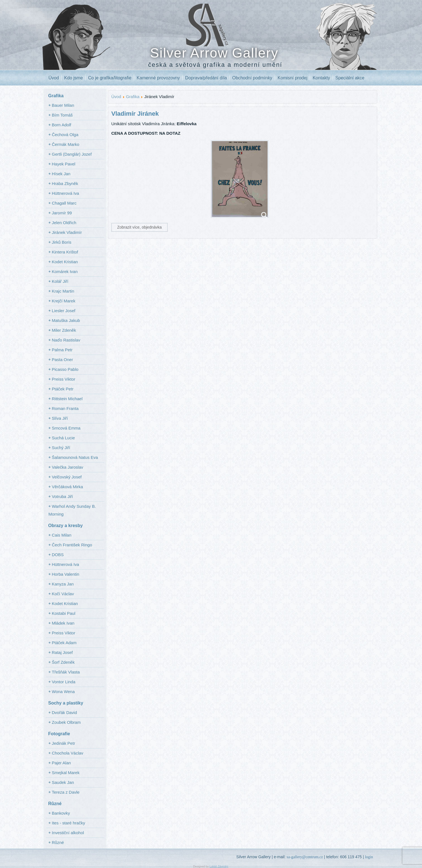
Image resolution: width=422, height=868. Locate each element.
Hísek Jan (61, 174)
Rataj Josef (62, 652)
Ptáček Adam (64, 643)
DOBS (58, 555)
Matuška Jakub (66, 320)
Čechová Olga (65, 135)
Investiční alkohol (68, 833)
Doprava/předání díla (206, 78)
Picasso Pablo (65, 369)
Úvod (54, 78)
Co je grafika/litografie (110, 78)
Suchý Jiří (61, 448)
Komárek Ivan (65, 271)
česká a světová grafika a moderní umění (215, 65)
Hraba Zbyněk (65, 183)
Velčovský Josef (67, 477)
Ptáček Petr (63, 389)
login (369, 857)
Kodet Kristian (65, 262)
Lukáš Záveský (219, 866)
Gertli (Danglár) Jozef (72, 154)
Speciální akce (350, 78)
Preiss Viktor (64, 379)
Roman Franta (65, 408)
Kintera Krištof (65, 252)
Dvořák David (65, 712)
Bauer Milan (63, 105)
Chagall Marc (64, 203)
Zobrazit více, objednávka (140, 227)
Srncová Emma (66, 428)
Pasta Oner (63, 360)
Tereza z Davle (66, 792)
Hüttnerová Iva (66, 193)
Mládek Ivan (63, 623)
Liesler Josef (64, 311)
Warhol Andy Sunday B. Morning (72, 510)
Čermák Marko (66, 144)
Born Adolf (62, 125)
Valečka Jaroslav (68, 467)
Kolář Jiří (60, 281)
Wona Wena (63, 692)
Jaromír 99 (62, 213)
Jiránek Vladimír (67, 232)
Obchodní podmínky (252, 78)
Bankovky (61, 813)
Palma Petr (62, 350)
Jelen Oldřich (64, 223)
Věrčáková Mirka (68, 487)
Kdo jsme (74, 78)
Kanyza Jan (63, 584)
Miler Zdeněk (64, 330)
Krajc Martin (63, 291)
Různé (58, 842)
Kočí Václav (63, 594)
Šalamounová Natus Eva (75, 457)
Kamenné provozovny (158, 78)
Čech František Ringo (72, 545)
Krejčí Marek (64, 301)
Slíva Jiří (60, 418)
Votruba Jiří (63, 496)
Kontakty (321, 78)
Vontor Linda (64, 682)
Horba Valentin (66, 574)
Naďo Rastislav (66, 340)
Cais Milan (62, 535)
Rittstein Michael (67, 399)
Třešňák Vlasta (66, 672)
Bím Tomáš (62, 115)
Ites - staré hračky (69, 823)
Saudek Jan (63, 782)
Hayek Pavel (64, 164)
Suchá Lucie (64, 438)
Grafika (133, 97)
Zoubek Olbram (66, 722)
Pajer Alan (61, 763)
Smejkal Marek (66, 773)
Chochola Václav (68, 753)
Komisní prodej (293, 78)
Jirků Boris (62, 242)
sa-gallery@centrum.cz (305, 857)
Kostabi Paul (64, 613)
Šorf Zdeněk (63, 662)
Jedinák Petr (64, 743)
